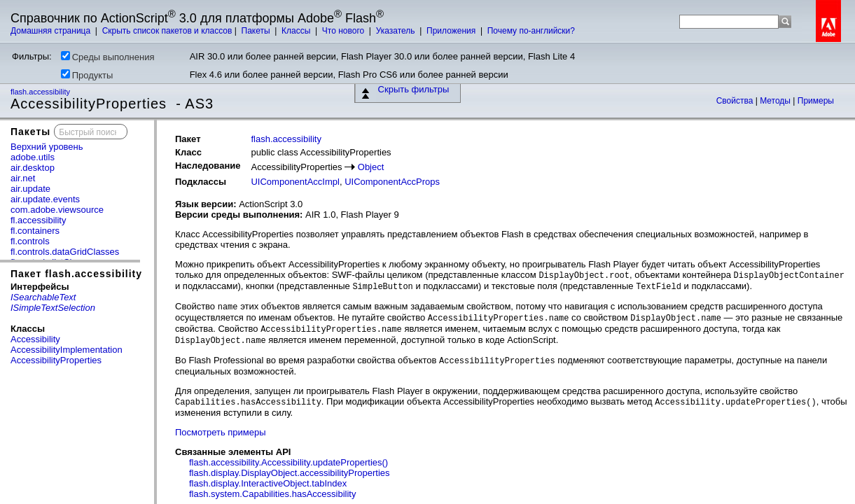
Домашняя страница (52, 31)
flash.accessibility (41, 92)
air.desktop (33, 168)
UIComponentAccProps (392, 182)
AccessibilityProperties (56, 360)
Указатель (397, 31)
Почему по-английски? (531, 31)
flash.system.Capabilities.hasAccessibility (272, 494)
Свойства (736, 101)
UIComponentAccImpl (295, 182)
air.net (23, 178)
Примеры (816, 101)
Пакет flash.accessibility (76, 274)
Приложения (452, 31)
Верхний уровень (47, 147)
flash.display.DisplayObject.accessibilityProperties (290, 473)
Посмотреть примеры (221, 432)
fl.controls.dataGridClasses (65, 252)
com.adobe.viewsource (57, 210)
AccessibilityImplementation (67, 350)
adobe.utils (33, 157)
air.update (30, 189)
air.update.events (45, 199)
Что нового (345, 31)
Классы (297, 31)
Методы (776, 101)
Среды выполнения (108, 57)
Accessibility (35, 339)
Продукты (87, 75)
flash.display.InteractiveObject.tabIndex (268, 483)
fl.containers (35, 231)
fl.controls (30, 241)
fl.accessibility (38, 220)
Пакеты (257, 31)
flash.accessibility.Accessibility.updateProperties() (289, 462)
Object (371, 167)
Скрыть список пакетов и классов (167, 31)
